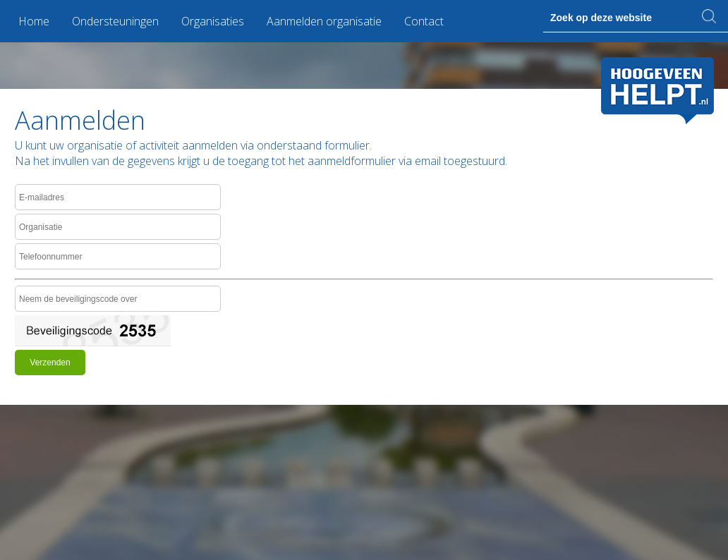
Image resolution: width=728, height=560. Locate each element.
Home (34, 21)
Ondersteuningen (115, 21)
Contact (424, 21)
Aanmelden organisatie (324, 21)
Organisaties (213, 21)
